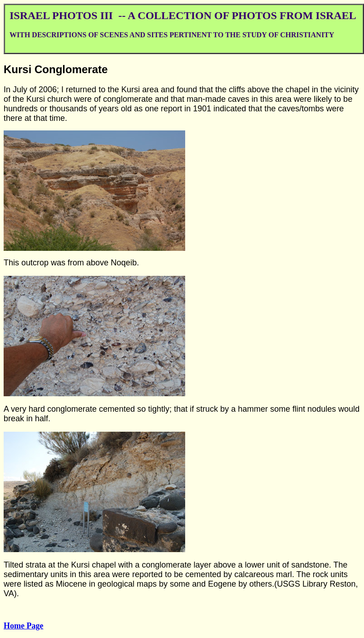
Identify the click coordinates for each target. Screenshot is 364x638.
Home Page (23, 626)
